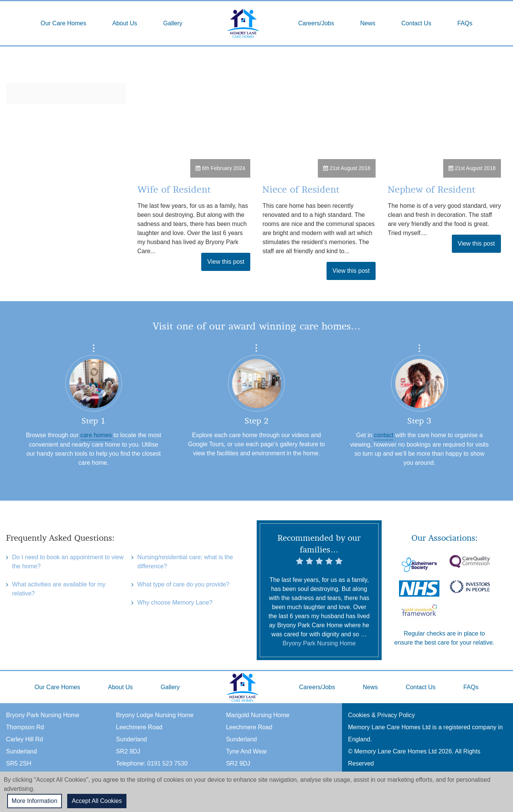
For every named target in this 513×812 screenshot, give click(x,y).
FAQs (465, 23)
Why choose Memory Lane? (175, 604)
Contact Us (416, 23)
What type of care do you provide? (183, 585)
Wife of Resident (174, 189)
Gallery (173, 23)
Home (243, 23)
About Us (125, 23)
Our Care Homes (64, 23)
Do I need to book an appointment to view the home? (68, 562)
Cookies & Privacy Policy (381, 715)
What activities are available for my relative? (59, 590)
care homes (96, 435)
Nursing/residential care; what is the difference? (185, 562)
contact (384, 435)
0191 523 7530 (167, 763)
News (368, 23)
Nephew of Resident (431, 189)
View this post (226, 262)
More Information (35, 801)
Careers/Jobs (316, 23)
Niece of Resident (301, 189)
